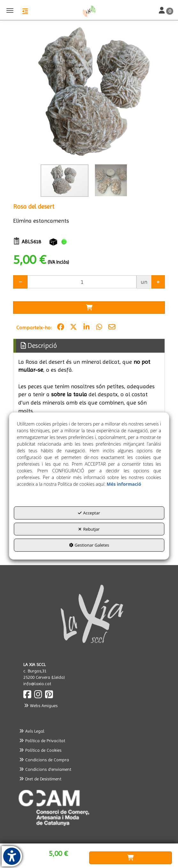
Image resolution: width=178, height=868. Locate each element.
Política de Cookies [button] (40, 750)
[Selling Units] (82, 282)
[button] (89, 11)
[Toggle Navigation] (166, 11)
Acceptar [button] (89, 513)
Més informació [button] (124, 484)
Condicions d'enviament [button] (45, 769)
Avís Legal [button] (32, 731)
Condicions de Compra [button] (44, 760)
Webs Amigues (41, 706)
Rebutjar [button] (89, 529)
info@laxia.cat (37, 684)
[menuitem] (89, 731)
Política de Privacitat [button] (42, 741)
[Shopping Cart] (89, 308)
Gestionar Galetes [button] (89, 545)
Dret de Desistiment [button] (40, 779)
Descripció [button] (39, 346)
